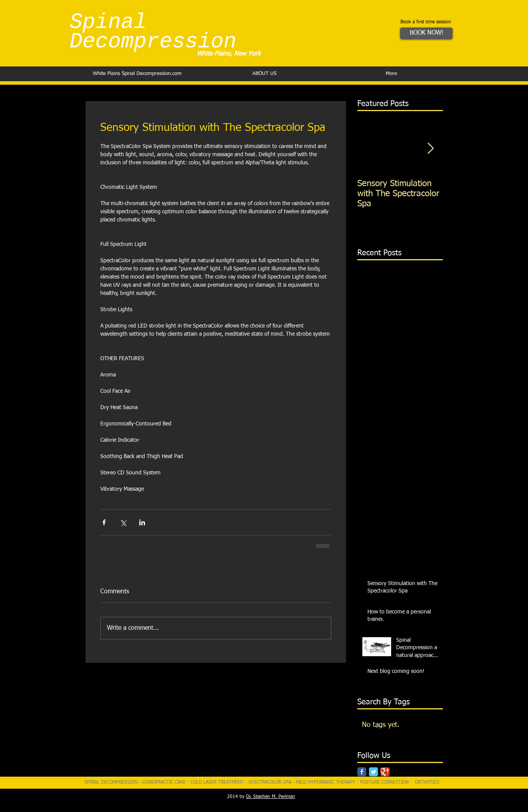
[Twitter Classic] (373, 772)
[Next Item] (430, 149)
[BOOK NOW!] (426, 33)
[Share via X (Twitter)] (123, 522)
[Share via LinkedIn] (142, 522)
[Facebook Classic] (362, 772)
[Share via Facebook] (104, 522)
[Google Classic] (385, 772)
